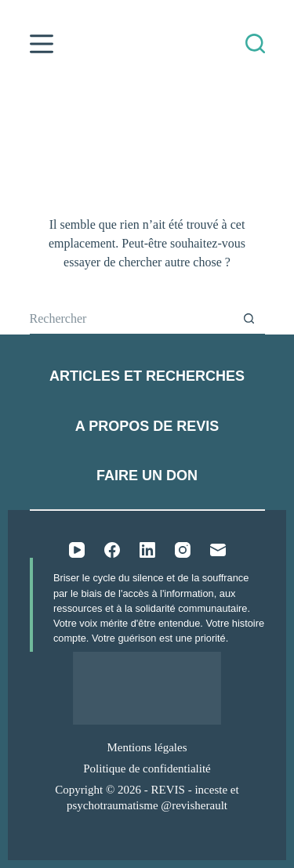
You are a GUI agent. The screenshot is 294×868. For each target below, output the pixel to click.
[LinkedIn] (147, 550)
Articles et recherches (147, 376)
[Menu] (42, 44)
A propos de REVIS (147, 426)
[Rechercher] (255, 43)
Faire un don (147, 476)
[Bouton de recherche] (249, 319)
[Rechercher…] (132, 319)
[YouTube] (77, 550)
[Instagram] (183, 550)
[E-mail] (218, 550)
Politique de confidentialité (147, 769)
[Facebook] (112, 550)
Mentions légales (147, 747)
